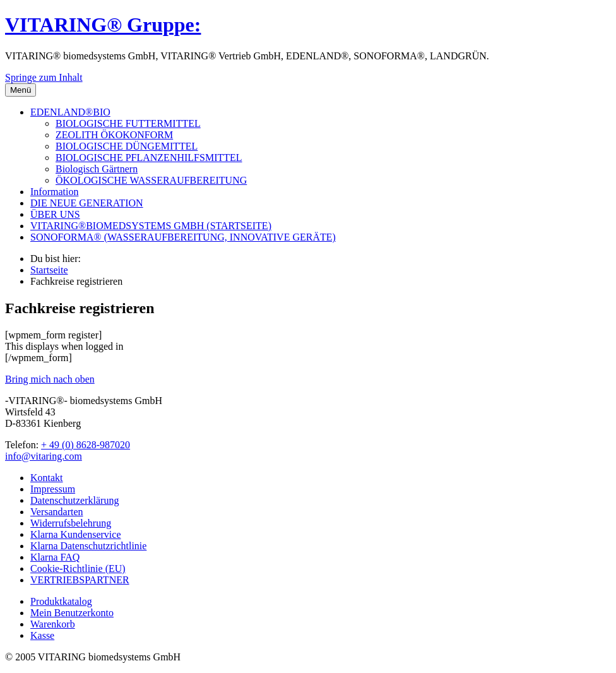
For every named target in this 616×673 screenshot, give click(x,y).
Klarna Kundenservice (76, 534)
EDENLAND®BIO (70, 112)
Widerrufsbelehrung (71, 523)
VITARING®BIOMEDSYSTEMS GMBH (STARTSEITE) (151, 226)
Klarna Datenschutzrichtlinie (88, 546)
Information (54, 192)
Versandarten (57, 512)
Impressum (53, 489)
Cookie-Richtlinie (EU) (78, 569)
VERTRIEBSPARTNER (80, 580)
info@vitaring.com (44, 456)
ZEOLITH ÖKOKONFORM (114, 135)
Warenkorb (53, 624)
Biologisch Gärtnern (97, 169)
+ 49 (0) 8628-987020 (86, 445)
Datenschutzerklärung (74, 500)
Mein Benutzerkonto (72, 613)
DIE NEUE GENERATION (87, 203)
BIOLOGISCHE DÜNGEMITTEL (127, 146)
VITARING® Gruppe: (103, 25)
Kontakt (47, 478)
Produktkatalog (61, 601)
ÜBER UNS (55, 214)
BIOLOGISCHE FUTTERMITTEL (128, 123)
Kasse (42, 635)
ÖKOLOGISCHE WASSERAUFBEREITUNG (151, 180)
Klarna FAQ (55, 557)
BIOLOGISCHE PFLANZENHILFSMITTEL (149, 158)
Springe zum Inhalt (44, 77)
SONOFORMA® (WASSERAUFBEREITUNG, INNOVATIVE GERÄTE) (183, 237)
